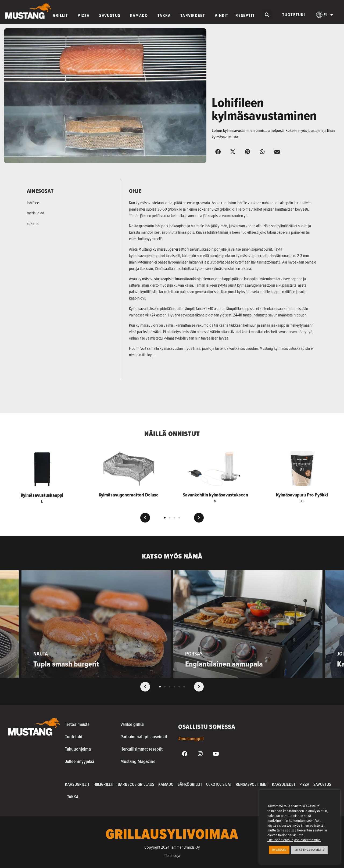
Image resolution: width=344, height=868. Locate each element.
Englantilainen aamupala (224, 664)
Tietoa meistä (77, 724)
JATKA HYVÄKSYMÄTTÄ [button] (309, 850)
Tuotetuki (294, 15)
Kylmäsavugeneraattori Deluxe (129, 495)
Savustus (322, 784)
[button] (267, 15)
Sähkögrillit (190, 784)
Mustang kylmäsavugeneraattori (164, 249)
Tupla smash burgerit (66, 664)
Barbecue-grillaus (136, 784)
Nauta (41, 654)
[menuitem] (325, 15)
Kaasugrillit (77, 784)
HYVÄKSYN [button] (279, 850)
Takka (73, 797)
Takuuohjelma (78, 749)
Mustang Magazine (138, 761)
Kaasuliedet (284, 784)
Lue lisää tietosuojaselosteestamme (294, 840)
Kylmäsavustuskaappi (42, 495)
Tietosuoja (172, 855)
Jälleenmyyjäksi (80, 761)
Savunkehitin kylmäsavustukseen (215, 495)
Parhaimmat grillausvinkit (144, 736)
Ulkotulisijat (219, 784)
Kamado (166, 784)
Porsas (194, 654)
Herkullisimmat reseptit (141, 749)
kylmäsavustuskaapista (156, 279)
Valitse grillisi (132, 724)
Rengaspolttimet (252, 784)
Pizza (304, 784)
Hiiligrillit (104, 784)
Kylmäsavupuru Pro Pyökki (302, 495)
